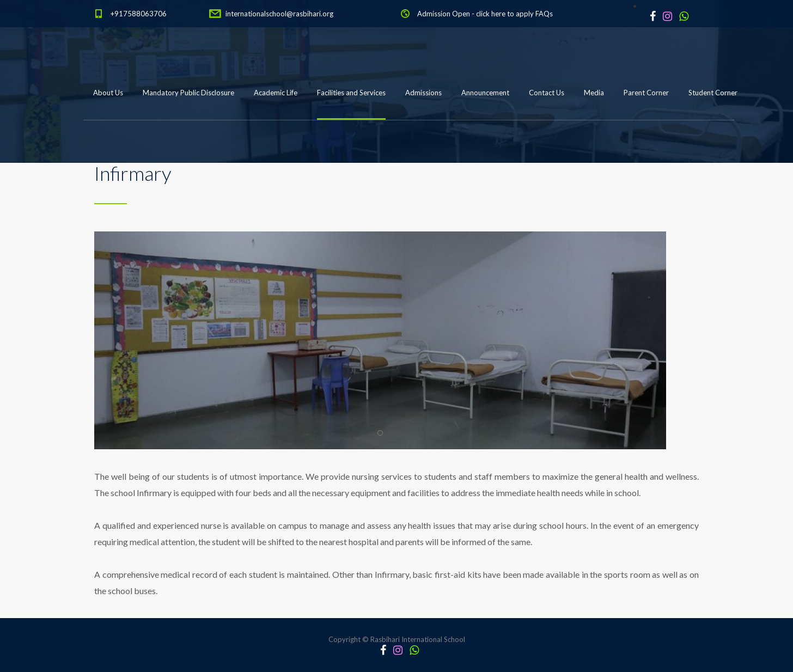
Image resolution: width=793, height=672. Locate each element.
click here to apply (505, 14)
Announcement (485, 93)
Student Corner (713, 93)
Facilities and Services (351, 93)
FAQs (544, 14)
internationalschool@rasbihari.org (279, 14)
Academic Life (276, 93)
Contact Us (547, 93)
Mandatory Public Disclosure (188, 93)
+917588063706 (139, 14)
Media (594, 93)
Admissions (423, 93)
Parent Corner (646, 93)
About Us (108, 93)
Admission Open (444, 14)
